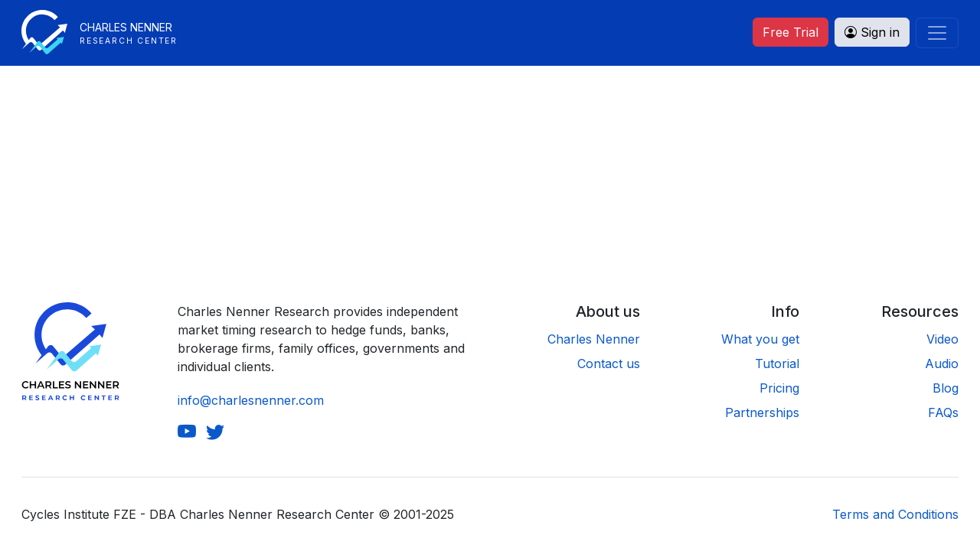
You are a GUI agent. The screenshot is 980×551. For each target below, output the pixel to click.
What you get (760, 339)
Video (942, 339)
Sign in (872, 32)
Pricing (779, 388)
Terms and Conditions (895, 514)
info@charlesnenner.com (251, 400)
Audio (942, 364)
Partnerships (762, 412)
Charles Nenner (594, 339)
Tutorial (777, 364)
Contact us (609, 364)
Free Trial (791, 32)
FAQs (943, 412)
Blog (946, 388)
